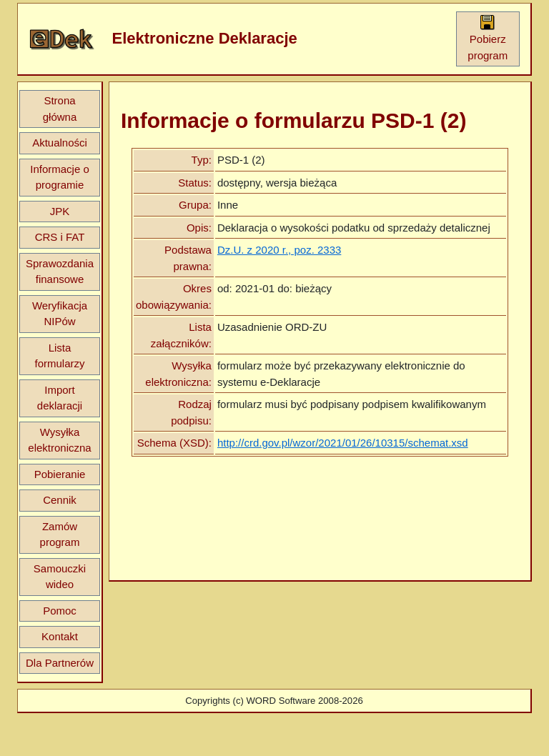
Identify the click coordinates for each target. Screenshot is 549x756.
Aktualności (60, 143)
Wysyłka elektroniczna (59, 440)
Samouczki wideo (60, 577)
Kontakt (60, 636)
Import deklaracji (60, 398)
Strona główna (60, 109)
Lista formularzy (59, 356)
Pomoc (60, 611)
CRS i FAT (60, 237)
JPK (60, 211)
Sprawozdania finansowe (60, 272)
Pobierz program (488, 38)
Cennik (60, 500)
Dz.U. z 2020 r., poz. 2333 (279, 250)
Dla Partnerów (60, 663)
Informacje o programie (60, 177)
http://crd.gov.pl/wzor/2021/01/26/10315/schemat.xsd (343, 443)
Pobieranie (60, 474)
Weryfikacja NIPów (60, 314)
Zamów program (60, 534)
